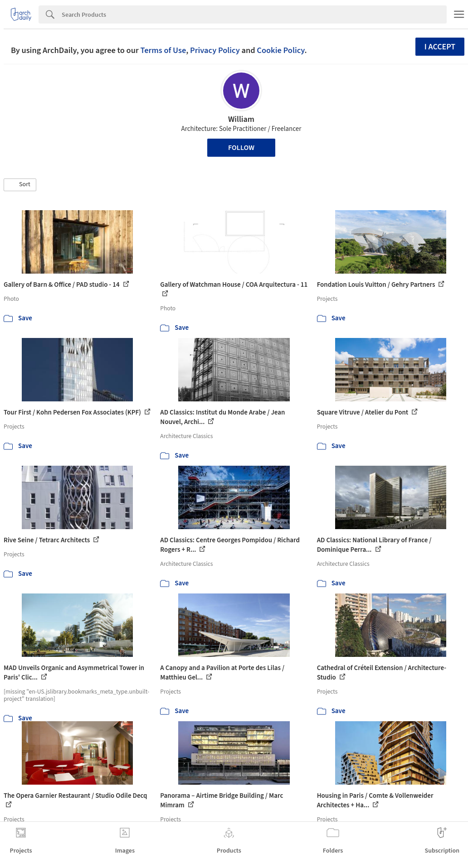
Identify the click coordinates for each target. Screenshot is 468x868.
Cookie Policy (280, 50)
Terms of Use (163, 50)
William (241, 119)
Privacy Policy (215, 50)
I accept (440, 47)
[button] (20, 185)
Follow (241, 148)
